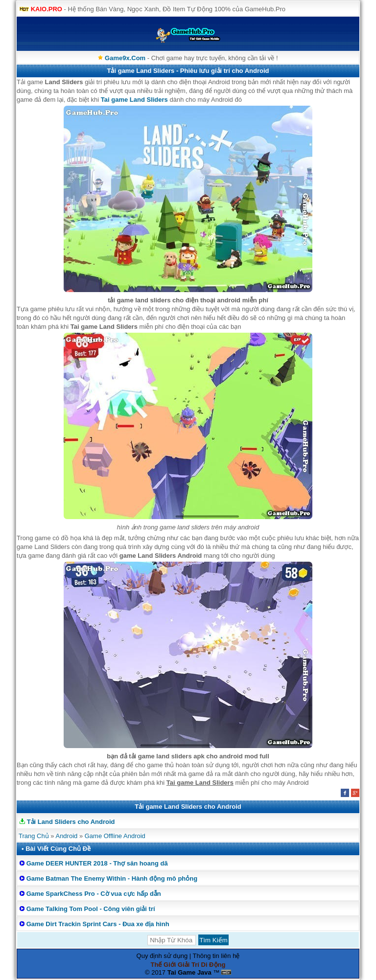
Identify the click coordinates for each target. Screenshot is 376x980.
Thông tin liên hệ (216, 956)
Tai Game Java (189, 972)
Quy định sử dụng (162, 956)
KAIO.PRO (47, 9)
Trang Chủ (34, 836)
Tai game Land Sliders (134, 100)
